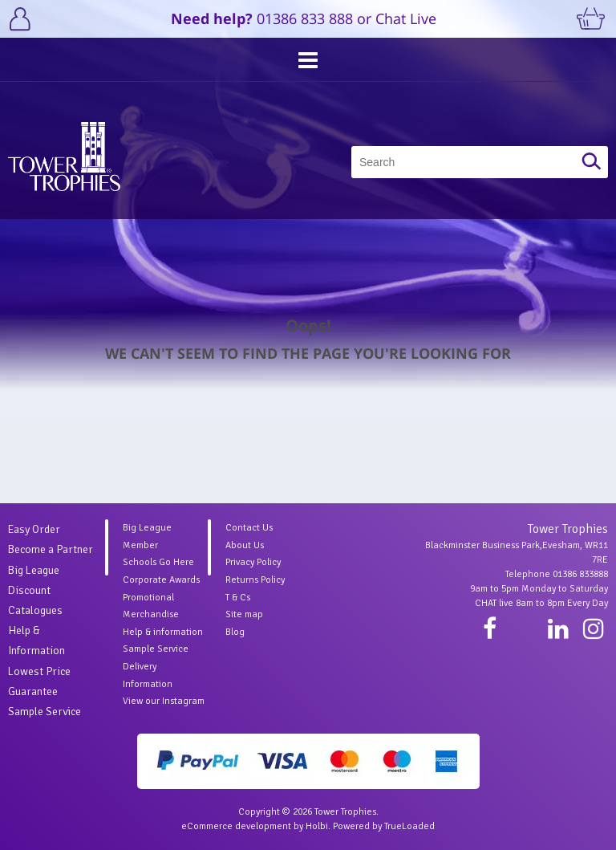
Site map (244, 614)
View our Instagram (164, 701)
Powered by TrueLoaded (384, 826)
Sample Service (45, 712)
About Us (245, 545)
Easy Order (34, 529)
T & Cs (238, 598)
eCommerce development (236, 826)
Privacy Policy (253, 562)
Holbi (317, 826)
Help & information (163, 632)
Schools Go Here (158, 562)
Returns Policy (255, 580)
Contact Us (249, 528)
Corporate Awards (161, 580)
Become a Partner (51, 549)
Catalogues (35, 610)
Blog (235, 632)
